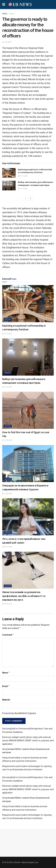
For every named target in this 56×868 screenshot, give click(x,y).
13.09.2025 (7, 440)
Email (6, 686)
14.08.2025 (7, 494)
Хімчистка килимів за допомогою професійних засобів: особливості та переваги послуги (24, 596)
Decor (12, 14)
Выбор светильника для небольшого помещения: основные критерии (36, 184)
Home (5, 14)
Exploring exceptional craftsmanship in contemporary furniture (35, 171)
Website (6, 700)
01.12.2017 (7, 42)
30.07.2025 (7, 547)
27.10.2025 (23, 189)
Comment (8, 635)
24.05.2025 (7, 604)
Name (6, 673)
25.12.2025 (23, 176)
